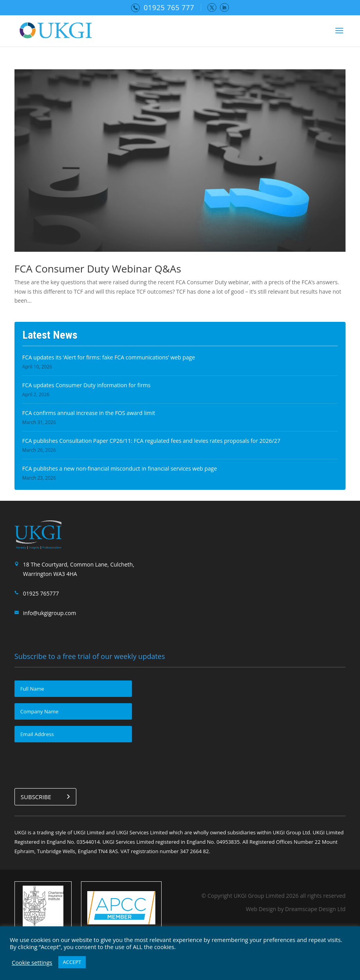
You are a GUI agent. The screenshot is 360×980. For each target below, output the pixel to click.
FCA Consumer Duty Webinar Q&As (98, 269)
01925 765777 (41, 593)
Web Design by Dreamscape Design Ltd (296, 909)
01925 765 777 (169, 7)
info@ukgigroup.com (50, 613)
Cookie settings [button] (32, 962)
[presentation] (74, 764)
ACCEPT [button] (72, 962)
